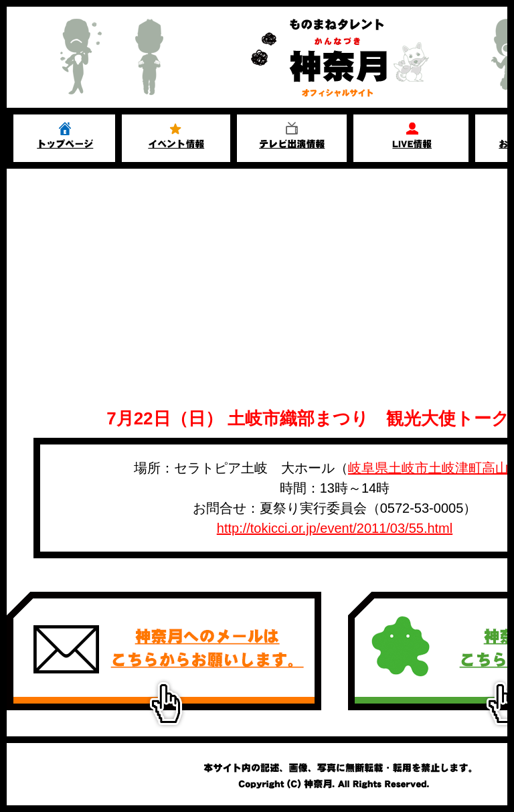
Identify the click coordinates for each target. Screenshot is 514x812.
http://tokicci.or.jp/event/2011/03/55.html (335, 528)
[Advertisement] (257, 269)
